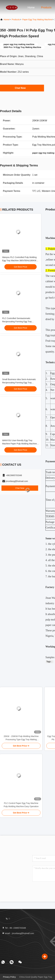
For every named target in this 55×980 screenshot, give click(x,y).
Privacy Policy (9, 977)
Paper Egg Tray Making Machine (37, 20)
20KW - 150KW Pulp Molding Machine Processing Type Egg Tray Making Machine (21, 738)
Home (31, 7)
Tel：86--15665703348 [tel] (14, 928)
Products (46, 7)
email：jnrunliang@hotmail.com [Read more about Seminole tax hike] (18, 933)
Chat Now (22, 88)
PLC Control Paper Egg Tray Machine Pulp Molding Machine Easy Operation (21, 805)
